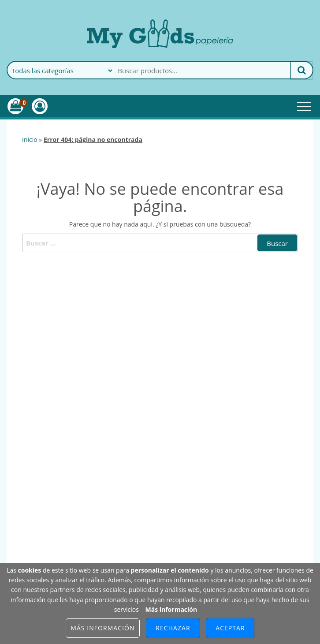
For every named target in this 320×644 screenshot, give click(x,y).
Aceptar (230, 628)
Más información (171, 609)
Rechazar (173, 628)
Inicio (30, 140)
